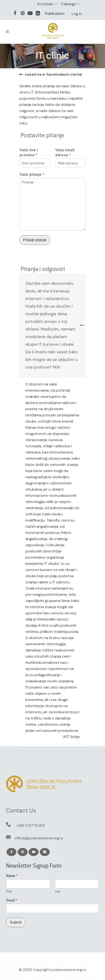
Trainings (68, 4)
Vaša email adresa (65, 153)
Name (12, 876)
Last (57, 891)
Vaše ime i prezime (29, 153)
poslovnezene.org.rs (69, 970)
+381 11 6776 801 (31, 825)
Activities (45, 4)
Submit (16, 922)
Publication (55, 13)
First (9, 891)
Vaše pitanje (32, 175)
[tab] (53, 325)
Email (12, 900)
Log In (77, 14)
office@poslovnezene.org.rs (39, 838)
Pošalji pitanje (35, 240)
